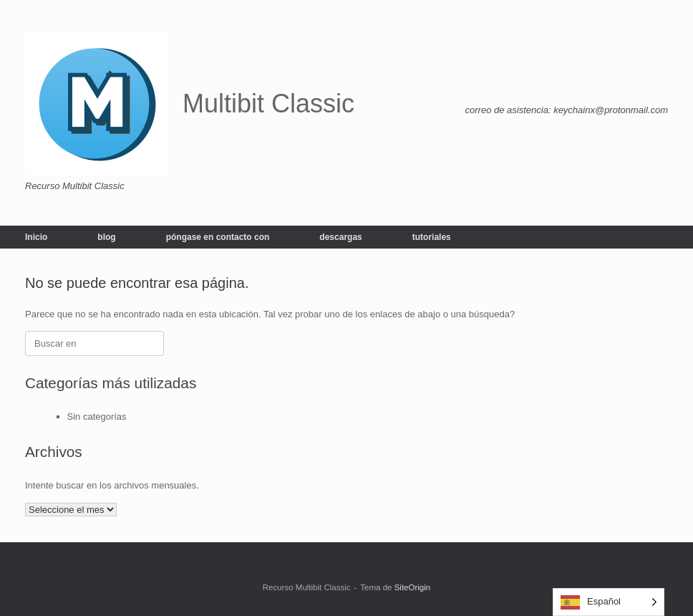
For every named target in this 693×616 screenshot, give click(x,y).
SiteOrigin (413, 587)
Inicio (36, 237)
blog (106, 237)
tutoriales (432, 237)
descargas (340, 237)
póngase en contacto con (218, 237)
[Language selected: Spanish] (609, 602)
